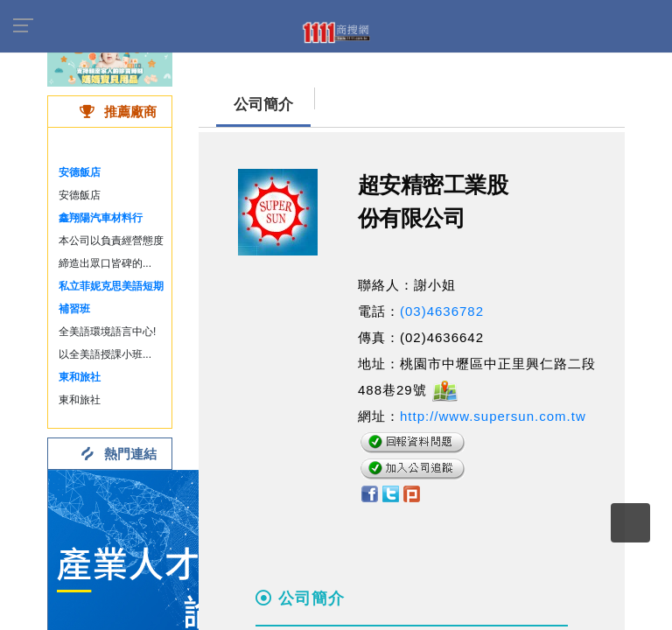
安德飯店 (80, 172)
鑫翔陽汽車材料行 (101, 218)
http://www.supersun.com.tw (493, 416)
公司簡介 (263, 105)
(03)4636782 (442, 311)
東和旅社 (80, 377)
